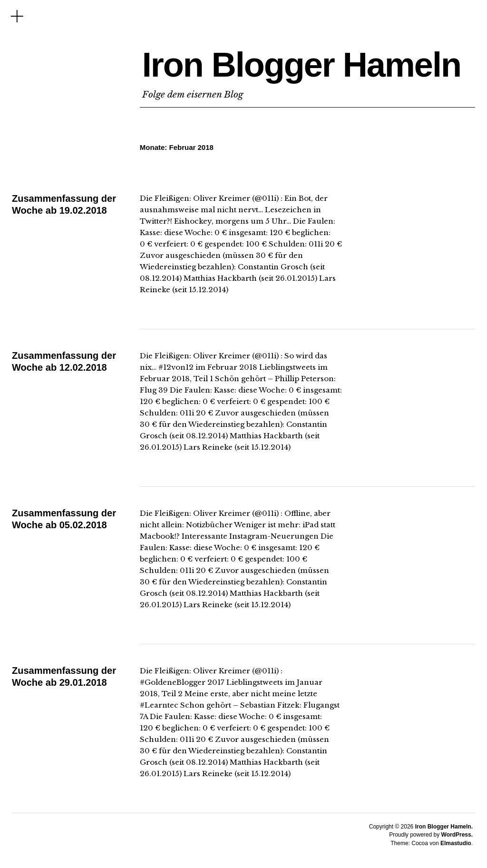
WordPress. (457, 835)
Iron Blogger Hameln (302, 65)
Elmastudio (456, 843)
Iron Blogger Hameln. (444, 827)
